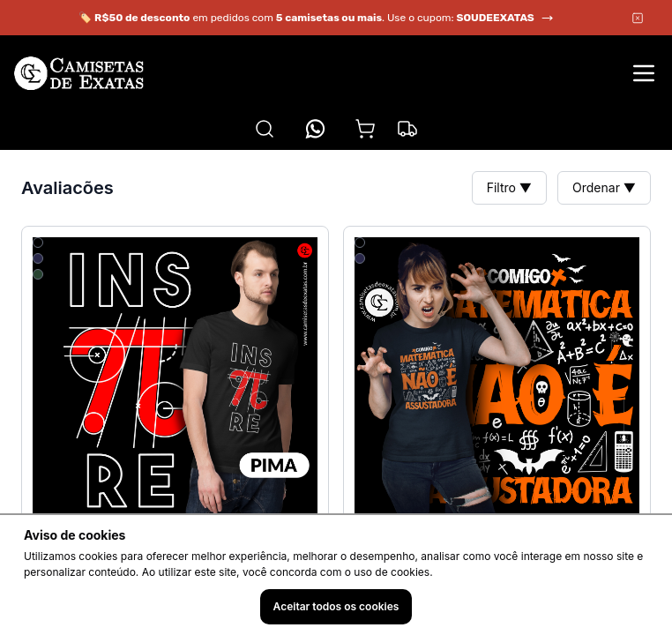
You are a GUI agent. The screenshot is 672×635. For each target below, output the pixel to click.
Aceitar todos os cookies (336, 606)
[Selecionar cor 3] (38, 274)
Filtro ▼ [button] (509, 187)
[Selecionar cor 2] (38, 258)
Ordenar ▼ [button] (604, 187)
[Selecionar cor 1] (38, 243)
